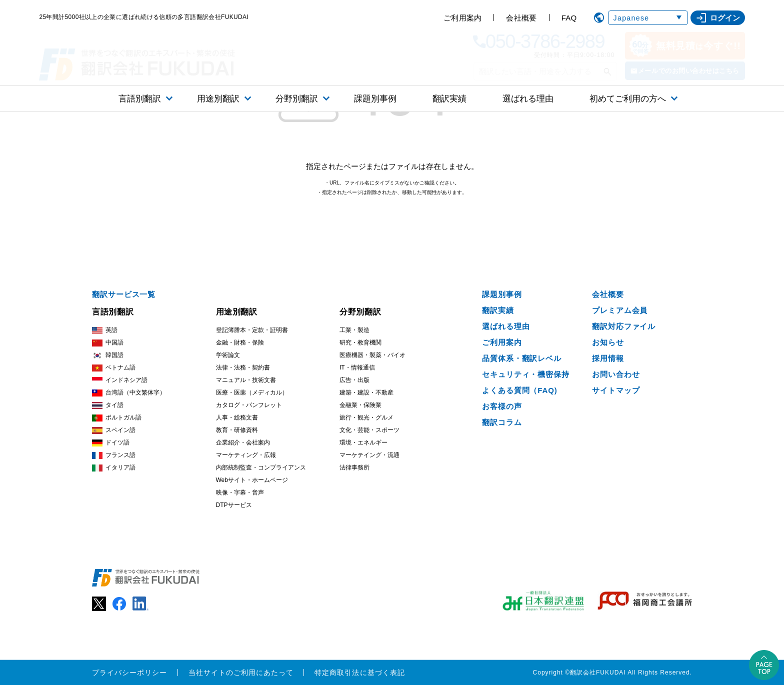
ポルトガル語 (117, 418)
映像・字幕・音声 (240, 492)
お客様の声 (502, 406)
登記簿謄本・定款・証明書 (252, 330)
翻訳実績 (449, 99)
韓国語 (108, 355)
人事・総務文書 (237, 417)
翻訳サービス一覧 (124, 294)
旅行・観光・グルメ (366, 417)
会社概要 (521, 18)
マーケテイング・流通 (369, 455)
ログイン (718, 18)
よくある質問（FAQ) (520, 390)
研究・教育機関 (360, 342)
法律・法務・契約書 (243, 367)
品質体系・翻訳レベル (522, 358)
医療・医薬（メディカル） (252, 392)
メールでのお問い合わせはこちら (689, 71)
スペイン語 (114, 430)
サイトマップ (616, 390)
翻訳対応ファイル (624, 326)
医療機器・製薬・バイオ (372, 355)
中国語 (108, 343)
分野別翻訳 (297, 99)
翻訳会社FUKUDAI (598, 672)
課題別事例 (375, 99)
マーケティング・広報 (246, 455)
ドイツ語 (111, 443)
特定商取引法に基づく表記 (360, 672)
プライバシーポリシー (130, 672)
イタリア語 (114, 468)
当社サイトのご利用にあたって (241, 672)
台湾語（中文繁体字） (129, 393)
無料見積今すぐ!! (685, 46)
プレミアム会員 (620, 310)
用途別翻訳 (218, 99)
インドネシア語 (120, 380)
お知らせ (608, 342)
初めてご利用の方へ (628, 99)
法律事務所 (354, 467)
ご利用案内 (463, 18)
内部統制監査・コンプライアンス (261, 467)
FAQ (569, 18)
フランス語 (114, 455)
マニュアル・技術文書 (246, 380)
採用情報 (608, 358)
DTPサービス (234, 505)
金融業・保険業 (360, 405)
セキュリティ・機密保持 (526, 374)
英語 (105, 330)
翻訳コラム (502, 422)
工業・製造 (354, 330)
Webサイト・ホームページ (252, 480)
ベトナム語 (114, 368)
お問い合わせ (616, 374)
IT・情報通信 (357, 367)
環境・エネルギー (363, 442)
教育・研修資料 (237, 430)
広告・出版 (354, 380)
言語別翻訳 (140, 99)
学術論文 (228, 355)
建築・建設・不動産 (366, 392)
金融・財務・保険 (240, 342)
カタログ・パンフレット (249, 405)
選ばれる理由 (528, 99)
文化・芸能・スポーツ (369, 430)
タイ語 (108, 405)
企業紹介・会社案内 (243, 442)
